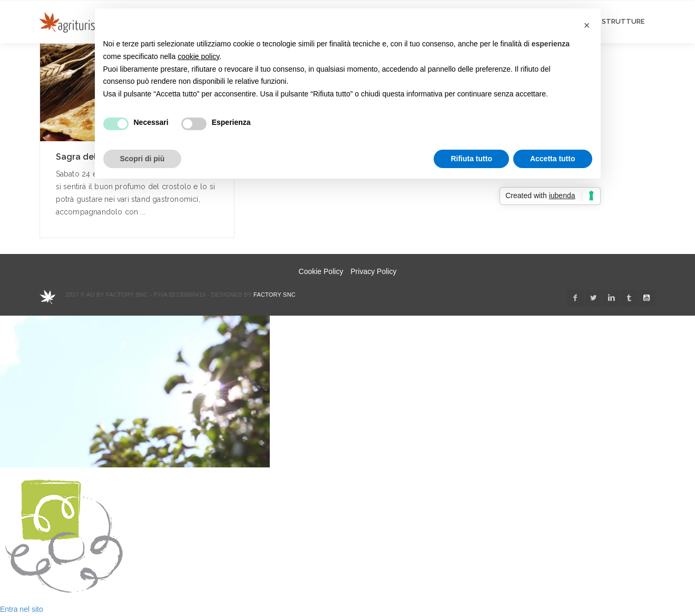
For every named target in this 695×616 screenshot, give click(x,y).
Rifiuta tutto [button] (471, 159)
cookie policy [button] (198, 56)
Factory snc (275, 295)
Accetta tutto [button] (553, 159)
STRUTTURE (623, 21)
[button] (587, 25)
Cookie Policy (321, 271)
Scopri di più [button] (143, 159)
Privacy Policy (373, 271)
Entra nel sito (22, 609)
